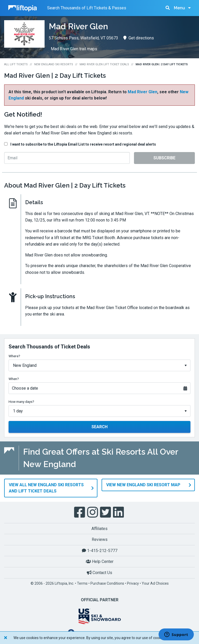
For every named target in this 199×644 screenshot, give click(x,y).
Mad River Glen (143, 92)
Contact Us (99, 572)
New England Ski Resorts (54, 64)
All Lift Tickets (16, 64)
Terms (82, 583)
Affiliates (99, 528)
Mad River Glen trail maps (74, 49)
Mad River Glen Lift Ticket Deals (104, 64)
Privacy (133, 583)
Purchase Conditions (107, 583)
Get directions (139, 38)
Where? (14, 356)
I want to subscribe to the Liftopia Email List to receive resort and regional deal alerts (83, 144)
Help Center (100, 561)
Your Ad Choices (155, 583)
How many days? (21, 402)
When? (14, 379)
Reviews (100, 539)
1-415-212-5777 (100, 550)
